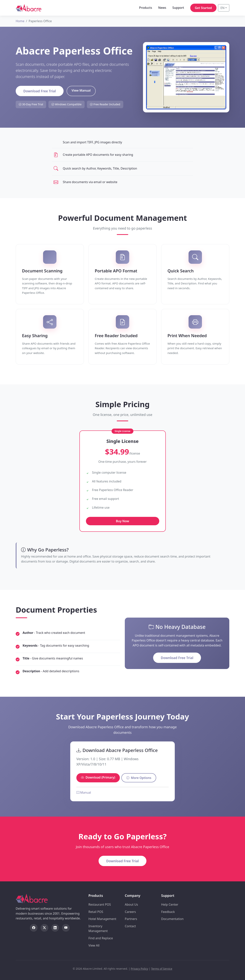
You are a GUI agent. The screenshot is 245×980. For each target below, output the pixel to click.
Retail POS (96, 912)
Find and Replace (101, 938)
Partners (131, 919)
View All (94, 945)
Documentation (172, 919)
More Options (139, 778)
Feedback (168, 912)
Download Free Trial (40, 91)
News (162, 8)
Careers (130, 912)
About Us (131, 904)
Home (20, 21)
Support (178, 8)
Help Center (170, 904)
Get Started (203, 8)
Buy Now (122, 521)
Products (146, 8)
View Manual (81, 90)
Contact (130, 926)
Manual (84, 792)
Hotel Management (102, 919)
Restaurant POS (100, 904)
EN (223, 8)
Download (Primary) (98, 777)
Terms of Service (162, 969)
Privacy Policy (139, 969)
